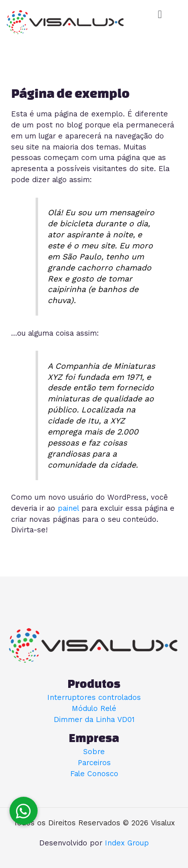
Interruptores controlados (94, 697)
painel (68, 508)
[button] (160, 14)
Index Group (127, 843)
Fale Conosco (94, 774)
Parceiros (94, 763)
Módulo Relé (94, 708)
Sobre (94, 752)
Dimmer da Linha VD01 (94, 719)
